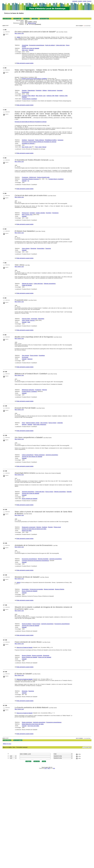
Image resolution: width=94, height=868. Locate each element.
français (89, 1)
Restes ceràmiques (40, 455)
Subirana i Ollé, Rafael (52, 96)
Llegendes (60, 423)
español (80, 1)
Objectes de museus (27, 284)
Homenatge (34, 319)
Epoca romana (34, 355)
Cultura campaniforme (28, 455)
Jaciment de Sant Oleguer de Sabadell (32, 457)
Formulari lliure (87, 747)
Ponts (23, 423)
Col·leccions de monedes (36, 589)
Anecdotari (60, 90)
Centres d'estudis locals (43, 177)
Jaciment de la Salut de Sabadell (30, 48)
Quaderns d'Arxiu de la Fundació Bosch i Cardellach (34, 79)
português (75, 1)
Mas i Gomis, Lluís (19, 33)
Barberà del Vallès (27, 531)
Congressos (25, 177)
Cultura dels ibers (60, 45)
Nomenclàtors (41, 248)
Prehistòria (39, 90)
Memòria (44, 390)
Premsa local (25, 213)
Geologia (24, 90)
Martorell (24, 424)
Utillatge (45, 90)
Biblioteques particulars (28, 390)
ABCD (49, 768)
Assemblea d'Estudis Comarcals (30, 179)
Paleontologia (31, 90)
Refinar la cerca (32, 23)
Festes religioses (40, 140)
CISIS (45, 768)
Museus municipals (49, 589)
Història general (52, 90)
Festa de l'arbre (26, 319)
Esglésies (24, 140)
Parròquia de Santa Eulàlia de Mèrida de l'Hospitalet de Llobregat (31, 122)
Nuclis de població (50, 45)
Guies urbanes (26, 248)
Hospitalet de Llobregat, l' (29, 143)
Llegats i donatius (40, 213)
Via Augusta (25, 357)
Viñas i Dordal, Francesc (28, 320)
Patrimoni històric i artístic (33, 423)
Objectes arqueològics (50, 284)
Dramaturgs (55, 213)
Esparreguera (25, 92)
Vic (28, 181)
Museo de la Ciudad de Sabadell (25, 647)
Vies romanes (25, 355)
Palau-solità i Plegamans (40, 424)
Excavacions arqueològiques (37, 45)
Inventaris (32, 213)
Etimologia (33, 248)
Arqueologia (25, 45)
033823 (19, 37)
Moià (29, 322)
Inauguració (31, 140)
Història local (33, 177)
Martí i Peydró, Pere (27, 215)
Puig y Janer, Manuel (41, 147)
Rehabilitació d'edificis (51, 140)
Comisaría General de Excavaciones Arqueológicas (35, 561)
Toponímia (48, 248)
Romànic (50, 527)
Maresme (30, 359)
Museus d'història (60, 589)
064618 (19, 583)
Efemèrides (41, 319)
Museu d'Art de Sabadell (45, 657)
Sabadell (31, 50)
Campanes (60, 140)
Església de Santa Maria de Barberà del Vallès (34, 529)
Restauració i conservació (29, 527)
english (85, 1)
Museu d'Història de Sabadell (30, 499)
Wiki (54, 768)
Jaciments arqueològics (52, 455)
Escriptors (49, 213)
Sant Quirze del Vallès (33, 726)
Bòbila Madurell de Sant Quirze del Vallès (33, 724)
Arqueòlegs (42, 355)
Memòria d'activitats (43, 559)
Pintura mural (57, 527)
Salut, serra (25, 50)
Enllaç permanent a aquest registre (25, 63)
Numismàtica (25, 589)
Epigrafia (69, 492)
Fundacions (38, 390)
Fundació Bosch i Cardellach (29, 99)
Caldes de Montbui (27, 285)
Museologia (46, 655)
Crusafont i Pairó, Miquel (28, 96)
